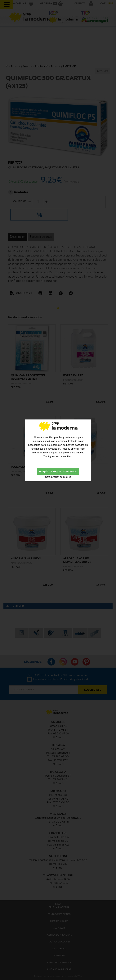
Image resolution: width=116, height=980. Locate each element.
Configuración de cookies (58, 448)
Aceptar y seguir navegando (58, 443)
